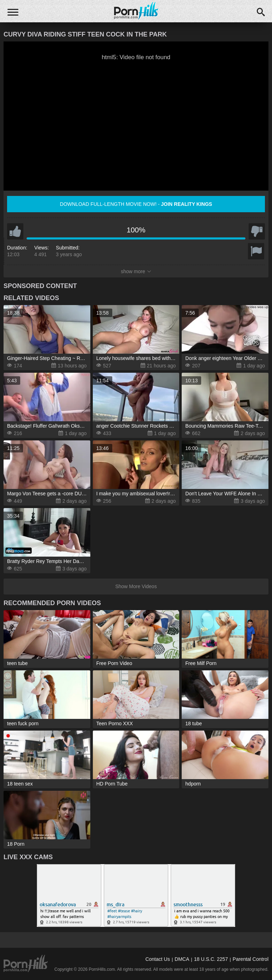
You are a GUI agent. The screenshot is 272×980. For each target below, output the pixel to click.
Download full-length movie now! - (136, 204)
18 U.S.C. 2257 (211, 959)
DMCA (182, 959)
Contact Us (157, 959)
